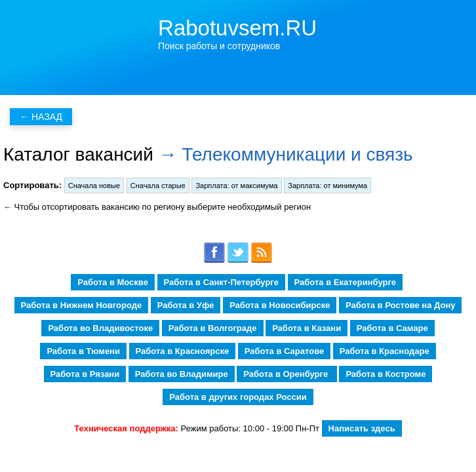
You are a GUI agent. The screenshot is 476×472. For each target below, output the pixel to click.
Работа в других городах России (238, 397)
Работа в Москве (113, 282)
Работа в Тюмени (83, 351)
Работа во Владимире (182, 374)
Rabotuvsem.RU (237, 28)
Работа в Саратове (284, 351)
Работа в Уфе (186, 305)
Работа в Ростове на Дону (400, 305)
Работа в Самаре (392, 328)
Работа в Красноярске (183, 351)
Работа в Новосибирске (280, 305)
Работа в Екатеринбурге (345, 282)
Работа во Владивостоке (100, 328)
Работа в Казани (307, 328)
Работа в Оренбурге (287, 374)
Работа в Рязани (85, 374)
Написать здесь (362, 428)
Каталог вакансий (78, 154)
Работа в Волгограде (213, 328)
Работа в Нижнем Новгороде (82, 305)
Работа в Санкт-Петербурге (221, 282)
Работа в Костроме (386, 374)
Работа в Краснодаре (385, 351)
